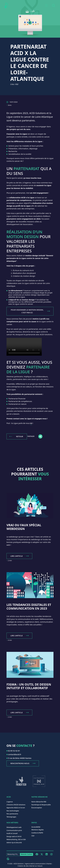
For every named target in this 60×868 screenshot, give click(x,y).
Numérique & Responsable (41, 805)
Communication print (14, 830)
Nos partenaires (12, 814)
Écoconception (37, 808)
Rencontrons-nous (20, 763)
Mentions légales (38, 830)
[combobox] (53, 5)
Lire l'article (17, 556)
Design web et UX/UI (14, 836)
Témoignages (11, 817)
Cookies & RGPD (37, 833)
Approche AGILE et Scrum (16, 808)
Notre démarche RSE (39, 802)
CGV (33, 836)
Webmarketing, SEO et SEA (16, 839)
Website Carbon (27, 854)
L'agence (10, 802)
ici (31, 423)
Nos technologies (13, 811)
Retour (20, 436)
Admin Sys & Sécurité (14, 843)
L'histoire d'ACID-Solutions (16, 805)
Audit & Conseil (12, 833)
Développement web (14, 827)
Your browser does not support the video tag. (24, 347)
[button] (46, 5)
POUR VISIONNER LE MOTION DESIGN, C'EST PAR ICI (27, 311)
